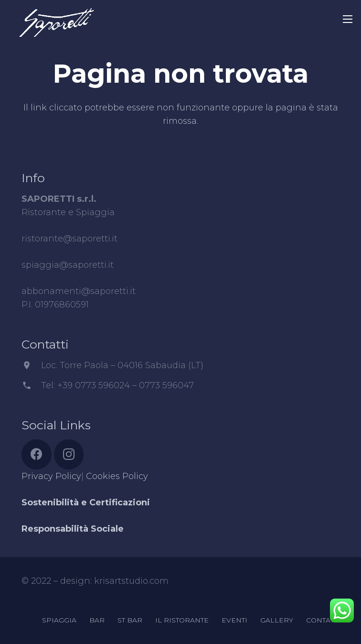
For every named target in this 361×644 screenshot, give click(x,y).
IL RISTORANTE (182, 620)
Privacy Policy (51, 476)
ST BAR (130, 620)
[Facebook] (37, 454)
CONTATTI (323, 620)
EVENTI (234, 620)
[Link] (56, 17)
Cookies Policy (117, 476)
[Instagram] (69, 454)
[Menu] (348, 19)
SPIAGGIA (59, 620)
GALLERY (277, 620)
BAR (97, 620)
